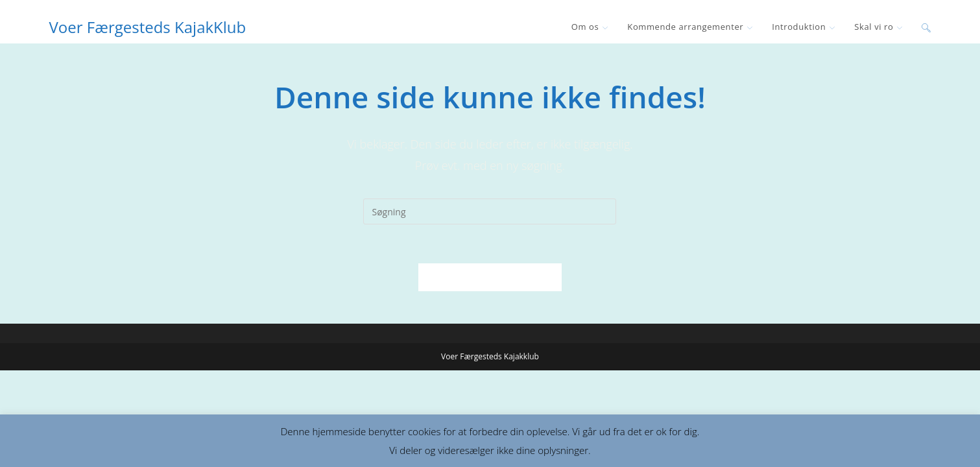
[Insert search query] (490, 211)
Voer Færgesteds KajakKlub (148, 27)
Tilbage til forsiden (490, 277)
